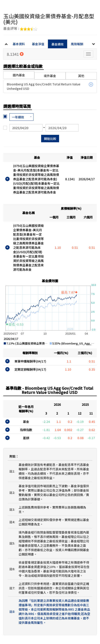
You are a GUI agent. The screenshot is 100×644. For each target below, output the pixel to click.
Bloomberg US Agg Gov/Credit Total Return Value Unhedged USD (50, 86)
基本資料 (19, 44)
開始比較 (50, 139)
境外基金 (50, 76)
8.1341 (15, 54)
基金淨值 (38, 44)
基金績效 (58, 44)
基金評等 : (20, 29)
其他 (81, 76)
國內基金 (19, 73)
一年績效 (18, 117)
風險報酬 (77, 44)
